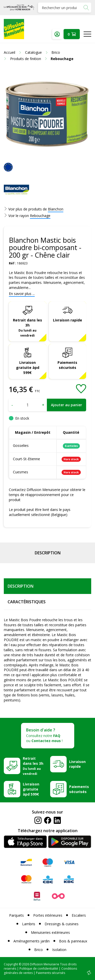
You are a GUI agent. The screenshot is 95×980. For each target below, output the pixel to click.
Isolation (59, 950)
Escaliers (79, 915)
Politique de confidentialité (39, 969)
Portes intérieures (48, 915)
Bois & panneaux (73, 941)
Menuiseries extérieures (50, 932)
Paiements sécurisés (67, 365)
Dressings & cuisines (62, 924)
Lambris (29, 924)
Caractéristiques (27, 602)
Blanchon (56, 209)
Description (48, 553)
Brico (39, 950)
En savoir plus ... (22, 294)
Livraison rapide (68, 320)
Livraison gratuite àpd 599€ (28, 367)
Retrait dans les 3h (27, 328)
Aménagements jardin (32, 941)
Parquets (16, 915)
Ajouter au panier (66, 405)
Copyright (11, 964)
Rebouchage (40, 216)
